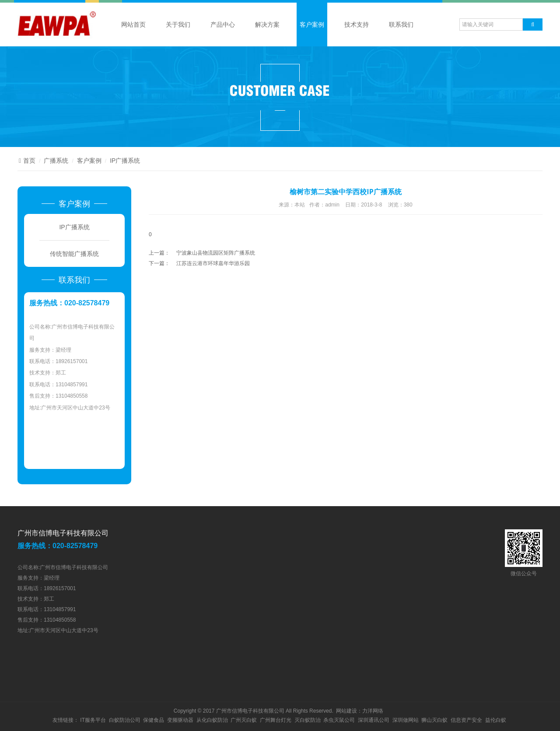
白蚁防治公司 (125, 720)
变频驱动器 (180, 720)
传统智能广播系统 (74, 254)
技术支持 (357, 24)
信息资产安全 (466, 720)
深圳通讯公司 (374, 720)
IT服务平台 (93, 720)
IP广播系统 (125, 161)
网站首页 (133, 24)
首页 (26, 161)
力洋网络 (373, 711)
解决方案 (267, 24)
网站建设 (346, 711)
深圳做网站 (406, 720)
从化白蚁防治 (212, 720)
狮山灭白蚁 (434, 720)
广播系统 (56, 161)
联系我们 (401, 24)
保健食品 (154, 720)
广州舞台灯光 (276, 720)
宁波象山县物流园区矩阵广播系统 (216, 253)
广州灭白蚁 (244, 720)
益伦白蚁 (496, 720)
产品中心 (223, 24)
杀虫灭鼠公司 (339, 720)
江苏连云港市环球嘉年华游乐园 (213, 263)
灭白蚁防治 (308, 720)
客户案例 (312, 24)
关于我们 (178, 24)
